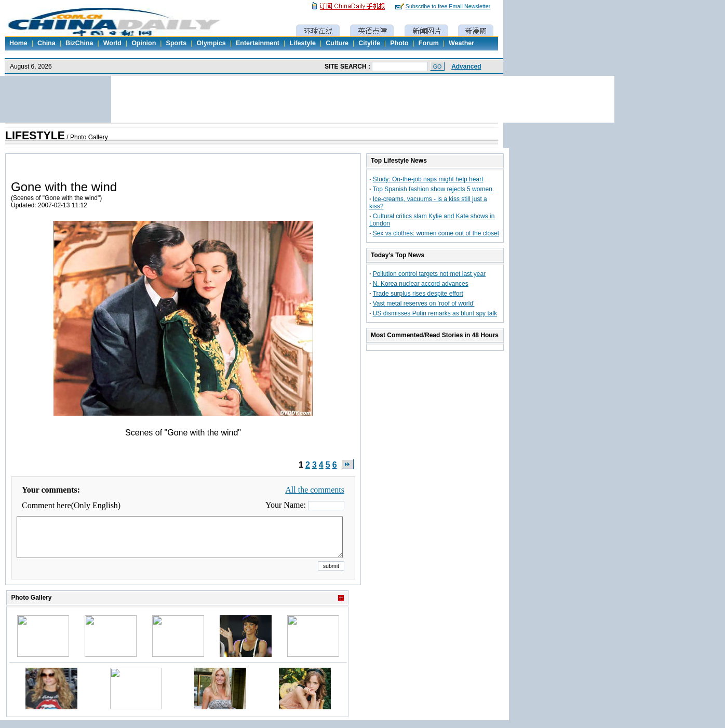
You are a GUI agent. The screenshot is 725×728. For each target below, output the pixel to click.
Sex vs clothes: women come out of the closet (436, 233)
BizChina (79, 43)
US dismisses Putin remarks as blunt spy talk (435, 313)
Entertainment (258, 43)
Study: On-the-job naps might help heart (428, 179)
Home (18, 43)
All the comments (315, 490)
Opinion (144, 43)
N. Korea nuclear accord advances (421, 284)
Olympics (211, 43)
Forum (429, 43)
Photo (399, 43)
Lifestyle (303, 43)
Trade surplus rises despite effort (418, 294)
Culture (337, 43)
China (46, 43)
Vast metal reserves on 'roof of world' (424, 303)
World (112, 43)
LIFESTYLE (35, 136)
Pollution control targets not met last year (429, 274)
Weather (461, 43)
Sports (177, 43)
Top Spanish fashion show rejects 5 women (433, 189)
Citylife (369, 43)
